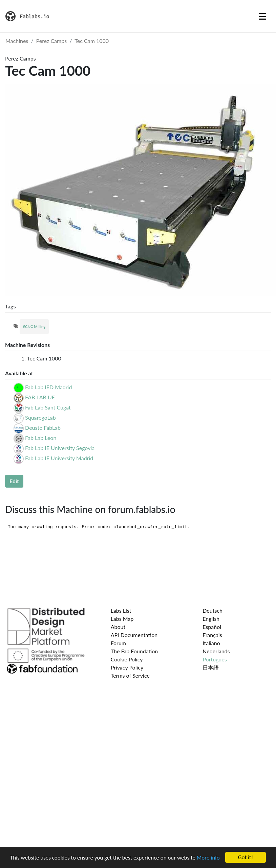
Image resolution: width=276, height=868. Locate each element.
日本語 (211, 667)
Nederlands (216, 651)
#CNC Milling (34, 326)
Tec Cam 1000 (92, 41)
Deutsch (213, 611)
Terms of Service (130, 675)
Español (212, 627)
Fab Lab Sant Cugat (48, 407)
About (118, 627)
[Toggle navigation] (262, 16)
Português (215, 659)
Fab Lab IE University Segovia (60, 448)
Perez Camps (52, 41)
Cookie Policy (127, 659)
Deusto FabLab (43, 428)
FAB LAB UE (40, 397)
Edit (14, 481)
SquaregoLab (40, 417)
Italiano (211, 643)
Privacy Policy (127, 667)
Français (212, 635)
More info (208, 858)
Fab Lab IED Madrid (48, 387)
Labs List (121, 611)
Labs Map (122, 619)
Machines (17, 41)
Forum (118, 643)
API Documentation (134, 635)
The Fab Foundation (134, 651)
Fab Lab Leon (41, 438)
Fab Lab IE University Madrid (59, 458)
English (211, 619)
